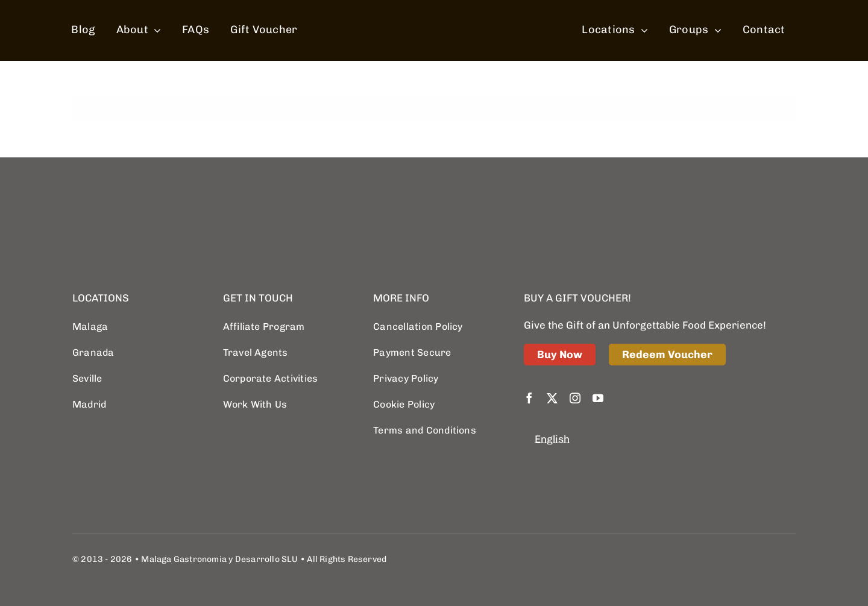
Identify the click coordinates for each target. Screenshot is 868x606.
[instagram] (575, 398)
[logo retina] (133, 201)
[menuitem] (552, 439)
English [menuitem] (552, 439)
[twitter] (552, 398)
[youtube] (598, 398)
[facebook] (529, 398)
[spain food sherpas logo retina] (437, 8)
